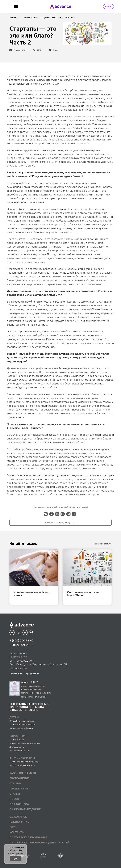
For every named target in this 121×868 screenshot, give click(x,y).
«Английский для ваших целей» (24, 762)
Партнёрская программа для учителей (39, 843)
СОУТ (13, 827)
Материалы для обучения (21, 728)
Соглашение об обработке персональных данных (34, 688)
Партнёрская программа (28, 837)
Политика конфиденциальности (36, 693)
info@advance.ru (18, 668)
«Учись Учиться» (17, 740)
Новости (16, 799)
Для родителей (17, 747)
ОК (16, 859)
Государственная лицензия (34, 697)
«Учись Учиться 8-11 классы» (22, 725)
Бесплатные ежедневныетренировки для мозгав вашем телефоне (29, 707)
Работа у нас (19, 822)
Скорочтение (20, 778)
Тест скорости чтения (19, 751)
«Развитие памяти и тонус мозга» (25, 743)
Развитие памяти (23, 773)
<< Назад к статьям (102, 544)
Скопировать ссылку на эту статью (60, 522)
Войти (108, 7)
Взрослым (17, 736)
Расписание (19, 789)
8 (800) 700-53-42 (21, 641)
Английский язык (23, 758)
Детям (14, 717)
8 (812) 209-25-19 (21, 645)
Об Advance (18, 817)
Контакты (17, 832)
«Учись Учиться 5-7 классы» (22, 721)
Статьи (15, 794)
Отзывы (15, 783)
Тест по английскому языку (22, 766)
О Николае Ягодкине (25, 809)
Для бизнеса (19, 804)
